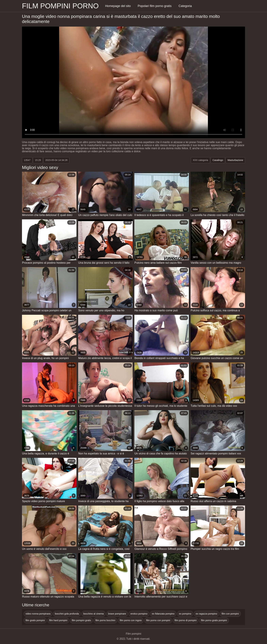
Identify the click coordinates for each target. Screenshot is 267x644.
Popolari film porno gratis (155, 6)
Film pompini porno (60, 6)
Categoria (185, 6)
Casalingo (218, 160)
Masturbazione (235, 160)
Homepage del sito (118, 6)
